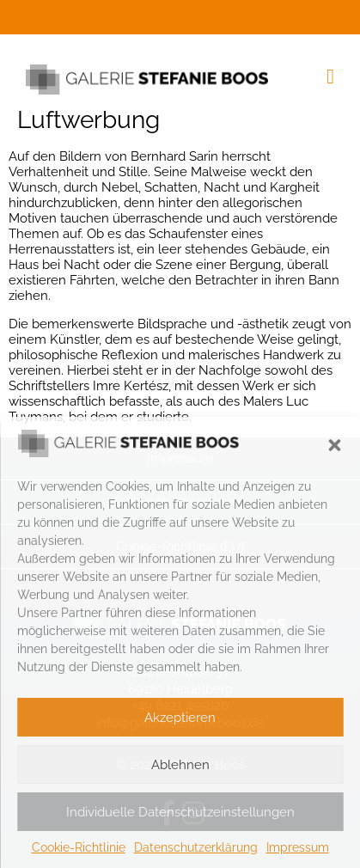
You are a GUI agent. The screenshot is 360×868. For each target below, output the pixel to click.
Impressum (298, 847)
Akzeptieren (180, 718)
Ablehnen (180, 765)
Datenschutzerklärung (196, 847)
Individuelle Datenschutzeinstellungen (180, 812)
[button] (334, 445)
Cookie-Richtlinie (79, 847)
